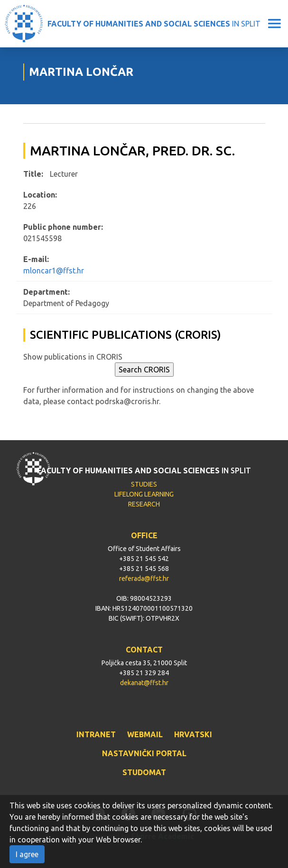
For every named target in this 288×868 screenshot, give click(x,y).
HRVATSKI (193, 734)
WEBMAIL (145, 734)
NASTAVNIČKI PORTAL (144, 753)
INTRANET (96, 734)
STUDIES (144, 484)
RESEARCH (144, 504)
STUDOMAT (144, 772)
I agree (27, 854)
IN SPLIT (154, 24)
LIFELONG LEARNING (144, 494)
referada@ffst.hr (144, 579)
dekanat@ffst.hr (144, 683)
